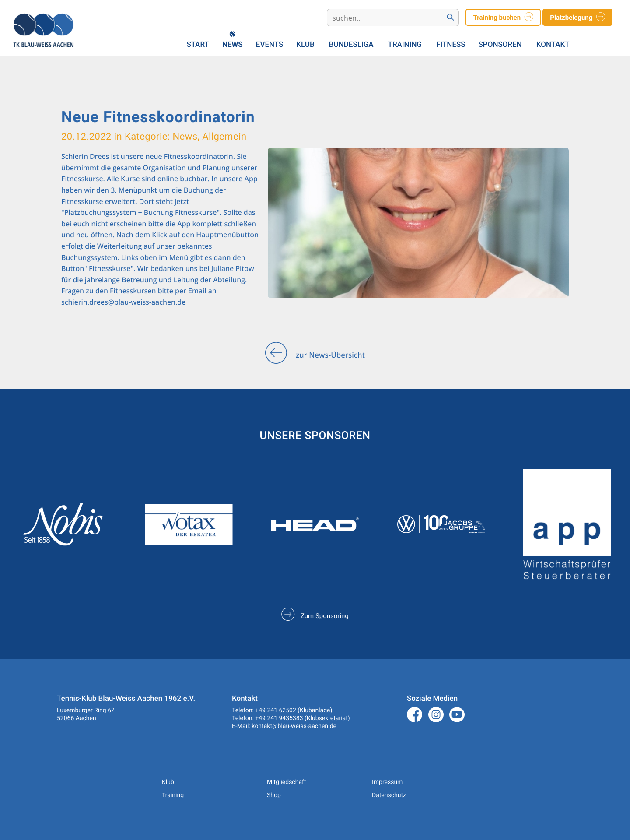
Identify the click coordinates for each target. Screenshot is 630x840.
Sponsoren (500, 45)
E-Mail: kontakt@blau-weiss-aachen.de (284, 726)
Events (270, 45)
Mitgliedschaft (286, 782)
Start (198, 45)
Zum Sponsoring (315, 616)
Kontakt (553, 45)
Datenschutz (389, 795)
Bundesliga (351, 45)
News (233, 45)
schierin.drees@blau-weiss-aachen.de (123, 302)
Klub (305, 45)
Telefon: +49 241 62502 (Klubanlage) (282, 710)
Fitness (451, 45)
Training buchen (503, 18)
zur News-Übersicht (315, 355)
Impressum (387, 782)
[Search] (385, 18)
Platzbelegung (577, 18)
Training (405, 45)
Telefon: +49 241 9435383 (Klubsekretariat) (291, 718)
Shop (274, 795)
